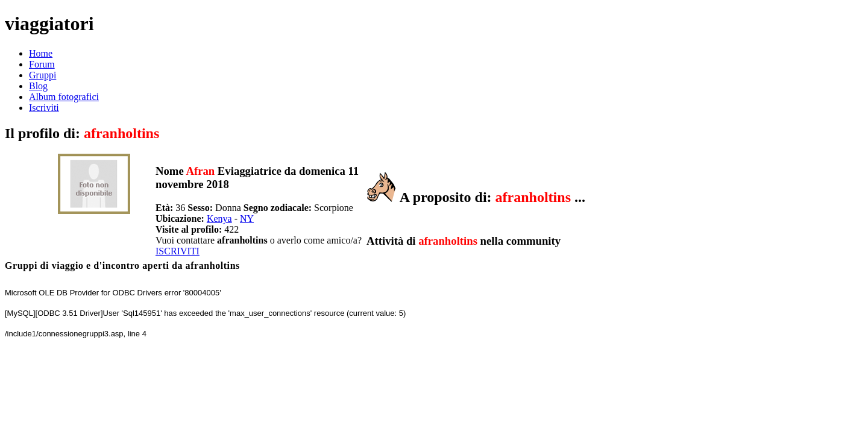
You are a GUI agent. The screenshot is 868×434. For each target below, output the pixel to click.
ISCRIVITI (178, 251)
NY (247, 219)
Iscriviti (44, 108)
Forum (42, 64)
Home (41, 53)
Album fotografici (64, 97)
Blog (38, 86)
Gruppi (42, 75)
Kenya (219, 219)
